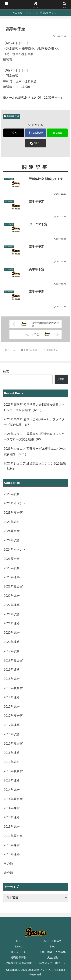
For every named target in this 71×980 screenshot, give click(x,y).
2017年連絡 (12, 116)
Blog (52, 947)
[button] (35, 143)
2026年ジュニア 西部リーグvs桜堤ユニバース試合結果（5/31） (35, 451)
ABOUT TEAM (53, 941)
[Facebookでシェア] (35, 133)
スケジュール (19, 952)
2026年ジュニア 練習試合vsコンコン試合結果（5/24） (35, 466)
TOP (18, 941)
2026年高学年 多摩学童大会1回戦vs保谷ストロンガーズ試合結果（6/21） (34, 407)
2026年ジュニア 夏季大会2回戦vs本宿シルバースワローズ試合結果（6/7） (34, 437)
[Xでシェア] (14, 133)
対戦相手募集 (19, 957)
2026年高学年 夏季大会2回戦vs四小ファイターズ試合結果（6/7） (34, 422)
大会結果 (52, 957)
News (18, 947)
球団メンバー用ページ (52, 963)
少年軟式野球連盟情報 (19, 963)
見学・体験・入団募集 (52, 952)
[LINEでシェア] (57, 133)
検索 (6, 372)
